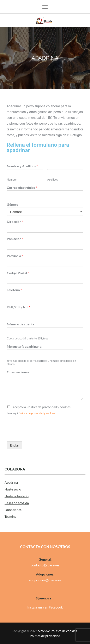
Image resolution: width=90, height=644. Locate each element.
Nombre (12, 180)
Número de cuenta (20, 324)
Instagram (35, 607)
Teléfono (14, 290)
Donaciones (13, 510)
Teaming (10, 516)
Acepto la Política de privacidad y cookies (41, 407)
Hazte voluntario (17, 496)
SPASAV (44, 631)
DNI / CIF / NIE (19, 307)
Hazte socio (13, 489)
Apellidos (53, 180)
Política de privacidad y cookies (37, 413)
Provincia (15, 256)
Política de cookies (64, 631)
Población (15, 239)
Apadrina (11, 482)
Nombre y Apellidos (22, 166)
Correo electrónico (22, 187)
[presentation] (38, 435)
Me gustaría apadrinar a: (25, 346)
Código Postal (18, 273)
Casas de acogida (17, 503)
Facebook (56, 607)
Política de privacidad (45, 636)
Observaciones (18, 372)
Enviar (14, 445)
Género (13, 204)
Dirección (15, 222)
